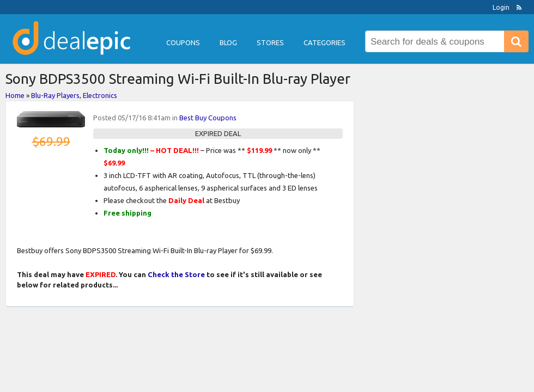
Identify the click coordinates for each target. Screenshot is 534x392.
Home (15, 95)
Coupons (183, 42)
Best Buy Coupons (208, 118)
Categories (324, 42)
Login (501, 7)
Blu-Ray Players (55, 95)
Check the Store (176, 274)
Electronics (100, 95)
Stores (270, 42)
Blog (228, 42)
